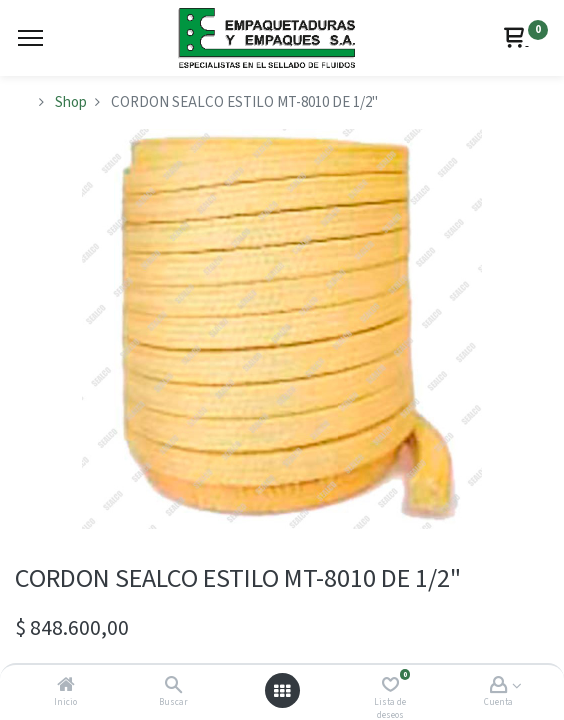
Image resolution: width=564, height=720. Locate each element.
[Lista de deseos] (390, 686)
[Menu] (30, 38)
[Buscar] (173, 686)
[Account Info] (498, 686)
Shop (71, 102)
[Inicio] (66, 686)
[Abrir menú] (282, 691)
